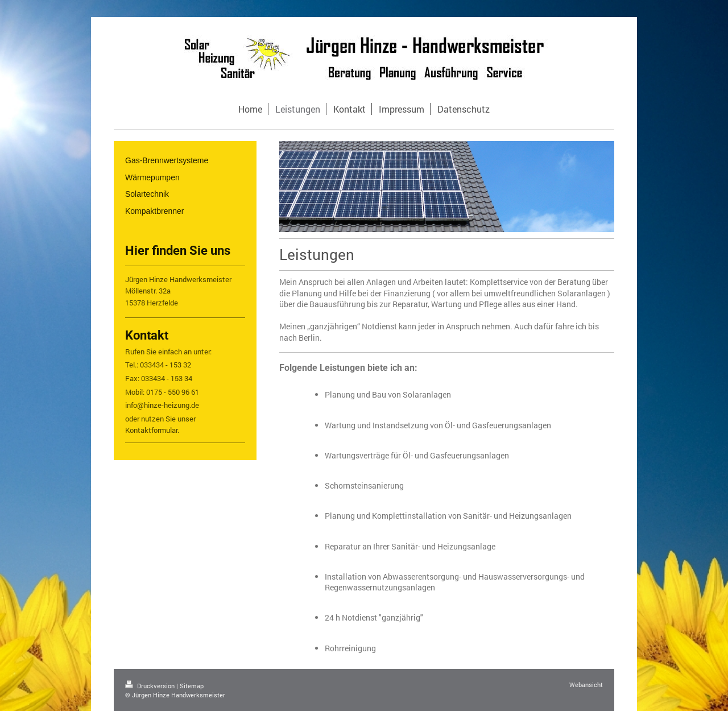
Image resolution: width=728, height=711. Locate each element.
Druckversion (151, 686)
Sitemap (192, 686)
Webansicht (586, 685)
